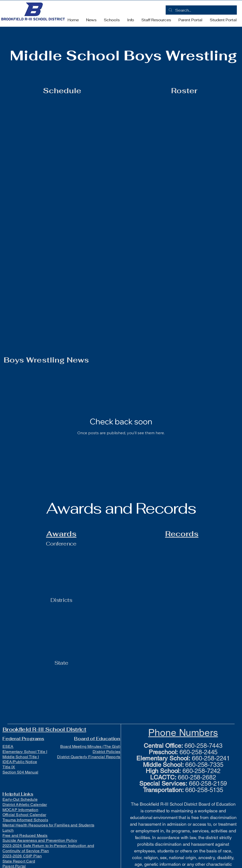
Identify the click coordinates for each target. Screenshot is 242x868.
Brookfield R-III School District (44, 729)
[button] (112, 20)
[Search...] (201, 10)
